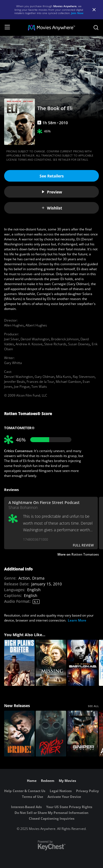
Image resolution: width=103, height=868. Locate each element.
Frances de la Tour (40, 382)
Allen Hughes (14, 325)
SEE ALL (93, 706)
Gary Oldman (44, 377)
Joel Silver (12, 339)
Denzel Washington (35, 339)
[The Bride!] (19, 734)
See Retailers (52, 176)
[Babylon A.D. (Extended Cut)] (83, 663)
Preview (52, 192)
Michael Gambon (68, 382)
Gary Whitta (13, 363)
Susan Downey (79, 344)
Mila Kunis (64, 377)
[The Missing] (51, 663)
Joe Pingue (22, 387)
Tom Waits (39, 387)
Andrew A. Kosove (29, 344)
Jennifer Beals (15, 382)
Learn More (77, 620)
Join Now (77, 13)
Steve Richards (55, 344)
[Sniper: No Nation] (83, 734)
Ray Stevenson (84, 377)
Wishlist (52, 208)
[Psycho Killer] (51, 734)
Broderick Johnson (65, 339)
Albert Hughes (36, 325)
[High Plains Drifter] (19, 663)
